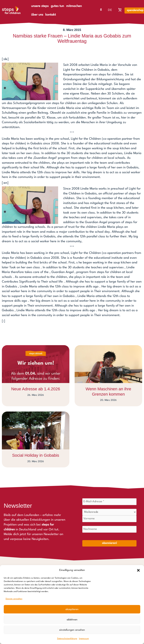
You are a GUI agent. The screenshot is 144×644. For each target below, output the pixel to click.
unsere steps (40, 6)
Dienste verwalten (14, 599)
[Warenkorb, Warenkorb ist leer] (120, 10)
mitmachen (74, 6)
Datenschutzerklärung (67, 639)
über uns (37, 15)
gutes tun (57, 6)
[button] (138, 570)
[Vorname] (109, 519)
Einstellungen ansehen (72, 630)
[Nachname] (109, 529)
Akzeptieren (72, 609)
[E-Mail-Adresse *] (109, 502)
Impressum (84, 639)
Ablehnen (72, 620)
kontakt (51, 15)
